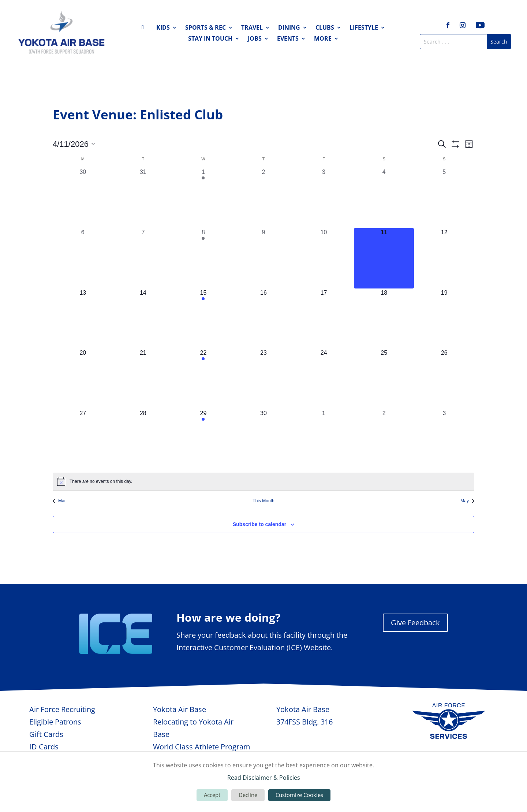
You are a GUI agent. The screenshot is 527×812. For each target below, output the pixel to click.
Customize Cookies (299, 795)
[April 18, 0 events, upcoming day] (384, 319)
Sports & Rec (205, 28)
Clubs (325, 28)
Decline (248, 795)
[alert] (263, 481)
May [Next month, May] (467, 501)
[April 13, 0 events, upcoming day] (83, 319)
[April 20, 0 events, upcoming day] (83, 379)
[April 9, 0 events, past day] (264, 258)
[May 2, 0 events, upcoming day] (384, 439)
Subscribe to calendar (259, 524)
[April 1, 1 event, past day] (203, 198)
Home (145, 29)
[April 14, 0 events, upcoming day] (143, 319)
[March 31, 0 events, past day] (143, 198)
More (323, 39)
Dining (289, 28)
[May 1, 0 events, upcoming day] (324, 439)
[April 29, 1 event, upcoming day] (203, 439)
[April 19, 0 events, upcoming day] (444, 319)
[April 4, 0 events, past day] (384, 198)
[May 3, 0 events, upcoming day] (444, 439)
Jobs (255, 39)
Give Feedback (415, 623)
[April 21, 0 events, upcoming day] (143, 379)
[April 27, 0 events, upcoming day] (83, 439)
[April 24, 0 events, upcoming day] (324, 379)
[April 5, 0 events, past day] (444, 198)
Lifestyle (364, 28)
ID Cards (44, 747)
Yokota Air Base (180, 709)
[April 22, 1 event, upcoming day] (203, 379)
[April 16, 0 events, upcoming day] (264, 319)
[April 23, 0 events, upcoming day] (264, 379)
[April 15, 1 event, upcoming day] (203, 319)
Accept (212, 795)
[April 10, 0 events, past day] (324, 258)
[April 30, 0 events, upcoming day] (264, 439)
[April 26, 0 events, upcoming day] (444, 379)
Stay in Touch (210, 39)
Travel (252, 28)
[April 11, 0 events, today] (384, 258)
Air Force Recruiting (62, 709)
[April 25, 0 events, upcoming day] (384, 379)
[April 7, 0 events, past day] (143, 258)
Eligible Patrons (55, 722)
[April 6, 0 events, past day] (83, 258)
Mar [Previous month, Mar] (59, 501)
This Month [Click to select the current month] (263, 501)
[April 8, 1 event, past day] (203, 258)
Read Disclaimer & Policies (264, 778)
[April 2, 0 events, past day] (264, 198)
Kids (163, 28)
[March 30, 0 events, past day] (83, 198)
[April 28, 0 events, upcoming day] (143, 439)
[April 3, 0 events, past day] (324, 198)
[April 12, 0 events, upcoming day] (444, 258)
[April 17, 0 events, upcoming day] (324, 319)
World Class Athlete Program (202, 747)
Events (288, 39)
